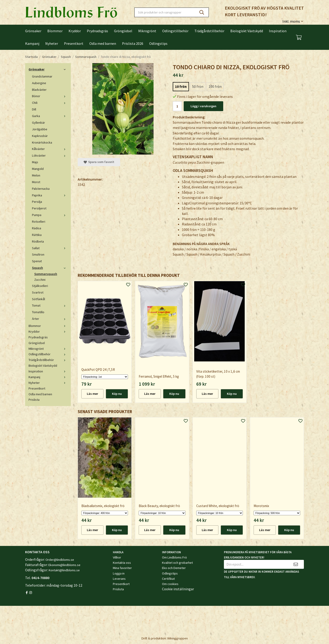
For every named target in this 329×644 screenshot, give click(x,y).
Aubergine (39, 83)
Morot (36, 182)
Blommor (55, 31)
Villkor (117, 557)
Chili (50, 103)
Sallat (50, 248)
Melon (36, 175)
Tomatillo (38, 312)
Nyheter (52, 43)
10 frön (181, 86)
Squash (50, 268)
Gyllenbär (38, 123)
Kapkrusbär (40, 136)
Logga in (119, 573)
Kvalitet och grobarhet (177, 563)
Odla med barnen (103, 43)
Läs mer (92, 394)
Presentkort (74, 43)
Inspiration (278, 31)
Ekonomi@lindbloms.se (64, 565)
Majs (35, 162)
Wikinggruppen (178, 638)
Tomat (50, 305)
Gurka (50, 116)
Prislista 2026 (133, 43)
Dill (34, 109)
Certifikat (168, 579)
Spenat (37, 261)
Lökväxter (50, 155)
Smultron (38, 254)
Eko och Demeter (174, 568)
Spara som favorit (99, 162)
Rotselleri (39, 222)
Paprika (50, 195)
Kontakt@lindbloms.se (64, 570)
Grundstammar (42, 76)
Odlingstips (158, 43)
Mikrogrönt (147, 31)
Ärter (50, 319)
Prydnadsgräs (97, 31)
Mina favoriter (122, 568)
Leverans (119, 579)
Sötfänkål (38, 299)
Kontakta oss (122, 563)
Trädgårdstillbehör (209, 31)
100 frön (215, 86)
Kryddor (75, 31)
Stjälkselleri (40, 286)
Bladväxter (39, 90)
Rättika (37, 235)
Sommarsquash (46, 274)
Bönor (50, 96)
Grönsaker (33, 31)
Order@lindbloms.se (60, 560)
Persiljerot (39, 208)
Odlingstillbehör (175, 31)
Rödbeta (38, 241)
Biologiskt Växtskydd (247, 31)
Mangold (38, 169)
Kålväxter (50, 149)
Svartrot (38, 292)
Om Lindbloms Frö (174, 557)
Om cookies (170, 584)
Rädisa (37, 228)
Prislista (34, 400)
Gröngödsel (123, 31)
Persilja (37, 202)
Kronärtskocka (42, 142)
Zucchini (40, 280)
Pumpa (50, 215)
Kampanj (32, 43)
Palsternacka (41, 189)
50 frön (198, 86)
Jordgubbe (40, 129)
